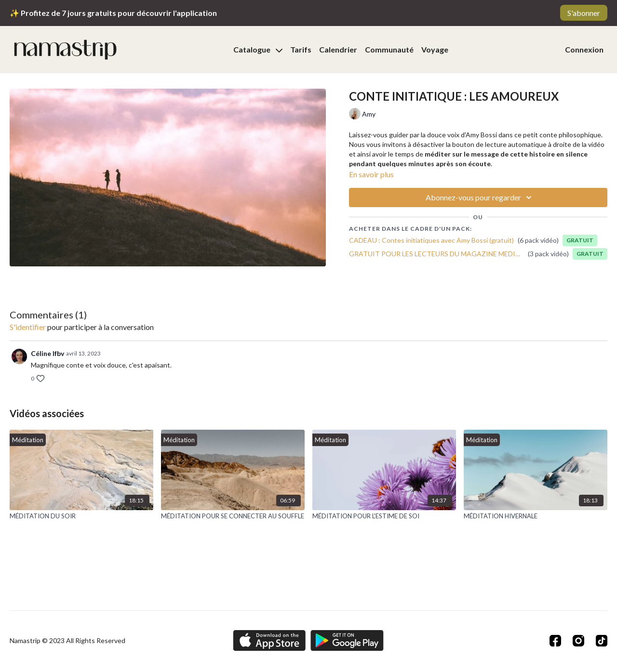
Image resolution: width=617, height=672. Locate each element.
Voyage (435, 49)
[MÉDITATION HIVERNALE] (536, 516)
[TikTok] (602, 641)
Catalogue (258, 49)
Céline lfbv (47, 353)
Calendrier (338, 49)
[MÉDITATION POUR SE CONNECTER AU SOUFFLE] (233, 516)
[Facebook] (555, 641)
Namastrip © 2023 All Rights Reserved (67, 641)
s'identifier (28, 327)
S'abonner (584, 13)
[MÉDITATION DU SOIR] (81, 516)
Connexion (584, 49)
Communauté (389, 49)
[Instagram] (578, 641)
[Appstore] (269, 640)
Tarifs (301, 49)
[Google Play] (347, 640)
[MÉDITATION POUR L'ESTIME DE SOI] (384, 516)
